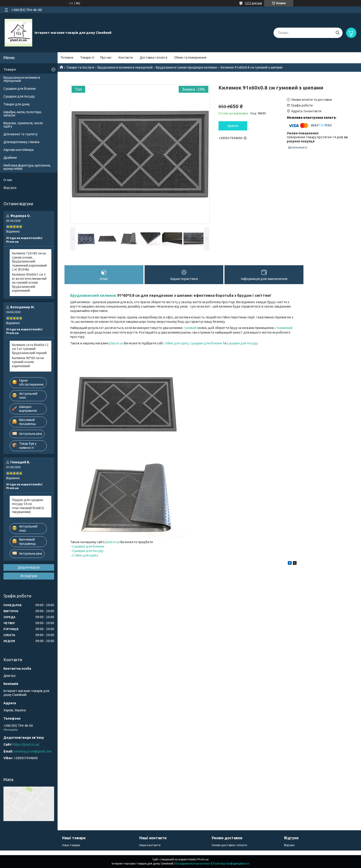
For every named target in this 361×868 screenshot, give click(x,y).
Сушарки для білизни (88, 546)
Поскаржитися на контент (193, 864)
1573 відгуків (253, 3)
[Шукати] (337, 33)
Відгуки (10, 188)
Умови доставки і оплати (229, 845)
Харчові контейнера (19, 150)
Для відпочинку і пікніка (21, 142)
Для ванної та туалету (20, 134)
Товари (86, 58)
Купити (233, 126)
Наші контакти (150, 845)
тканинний (284, 328)
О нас (8, 180)
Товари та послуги (80, 67)
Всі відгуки (29, 576)
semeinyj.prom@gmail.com (33, 751)
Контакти (126, 58)
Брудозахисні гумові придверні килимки (186, 67)
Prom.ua (203, 859)
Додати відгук (29, 567)
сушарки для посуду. (243, 343)
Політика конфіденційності (231, 864)
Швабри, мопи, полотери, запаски (23, 114)
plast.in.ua (116, 343)
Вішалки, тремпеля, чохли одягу (23, 125)
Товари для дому (17, 104)
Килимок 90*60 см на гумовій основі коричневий (28, 362)
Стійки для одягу (85, 555)
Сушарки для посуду (88, 551)
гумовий (190, 328)
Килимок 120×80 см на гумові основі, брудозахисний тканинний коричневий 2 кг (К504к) (29, 261)
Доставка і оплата (153, 58)
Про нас (106, 58)
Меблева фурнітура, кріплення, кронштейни (27, 167)
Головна (67, 58)
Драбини (10, 158)
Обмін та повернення (190, 58)
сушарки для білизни (206, 343)
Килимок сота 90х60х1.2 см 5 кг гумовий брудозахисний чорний (30, 349)
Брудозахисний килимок (93, 295)
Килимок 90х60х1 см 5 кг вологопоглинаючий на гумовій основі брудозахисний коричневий (29, 283)
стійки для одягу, (177, 343)
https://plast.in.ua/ (26, 744)
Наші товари (71, 845)
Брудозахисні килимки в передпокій (125, 67)
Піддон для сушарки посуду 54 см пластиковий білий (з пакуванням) (28, 506)
